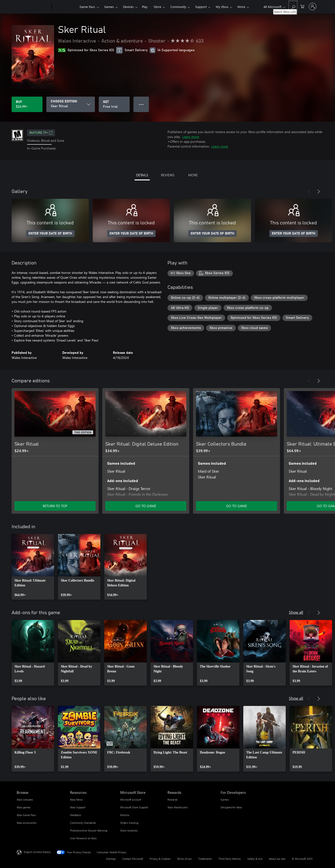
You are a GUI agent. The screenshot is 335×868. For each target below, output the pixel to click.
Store (157, 7)
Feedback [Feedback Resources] (75, 815)
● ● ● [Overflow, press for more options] (141, 104)
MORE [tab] (193, 175)
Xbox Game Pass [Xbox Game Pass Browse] (26, 815)
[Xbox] (65, 7)
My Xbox (222, 7)
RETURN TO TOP (55, 506)
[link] (33, 567)
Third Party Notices (230, 859)
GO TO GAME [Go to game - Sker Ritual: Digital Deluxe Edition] (146, 506)
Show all (296, 612)
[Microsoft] (33, 7)
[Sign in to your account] (313, 7)
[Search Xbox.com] (293, 6)
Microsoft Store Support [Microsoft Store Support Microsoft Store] (134, 807)
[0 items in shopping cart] (302, 6)
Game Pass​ (87, 7)
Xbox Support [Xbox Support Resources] (78, 807)
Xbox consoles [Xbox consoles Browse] (25, 800)
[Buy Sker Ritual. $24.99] (27, 104)
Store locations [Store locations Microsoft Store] (129, 830)
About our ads (277, 859)
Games (109, 7)
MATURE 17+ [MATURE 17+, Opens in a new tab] (41, 133)
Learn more (191, 137)
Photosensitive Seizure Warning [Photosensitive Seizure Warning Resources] (89, 830)
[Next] (319, 192)
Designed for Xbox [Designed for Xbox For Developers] (231, 807)
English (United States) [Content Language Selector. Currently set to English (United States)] (37, 852)
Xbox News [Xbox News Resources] (76, 800)
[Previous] (309, 192)
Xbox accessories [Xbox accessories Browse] (27, 823)
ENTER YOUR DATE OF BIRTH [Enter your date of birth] (50, 234)
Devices (128, 7)
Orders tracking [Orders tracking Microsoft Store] (129, 823)
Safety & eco (255, 859)
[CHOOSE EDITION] (71, 104)
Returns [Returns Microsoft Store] (125, 815)
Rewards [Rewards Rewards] (173, 800)
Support (201, 7)
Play (145, 7)
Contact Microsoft (133, 859)
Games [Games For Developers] (225, 800)
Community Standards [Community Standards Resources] (83, 823)
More (241, 7)
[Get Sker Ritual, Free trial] (114, 104)
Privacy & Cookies (160, 859)
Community (178, 7)
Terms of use (184, 859)
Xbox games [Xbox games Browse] (24, 807)
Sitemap (111, 859)
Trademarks (205, 859)
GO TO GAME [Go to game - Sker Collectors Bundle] (237, 506)
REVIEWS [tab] (168, 175)
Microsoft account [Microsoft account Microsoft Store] (131, 800)
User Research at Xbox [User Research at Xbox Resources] (83, 838)
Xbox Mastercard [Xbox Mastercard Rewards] (177, 807)
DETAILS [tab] (142, 175)
